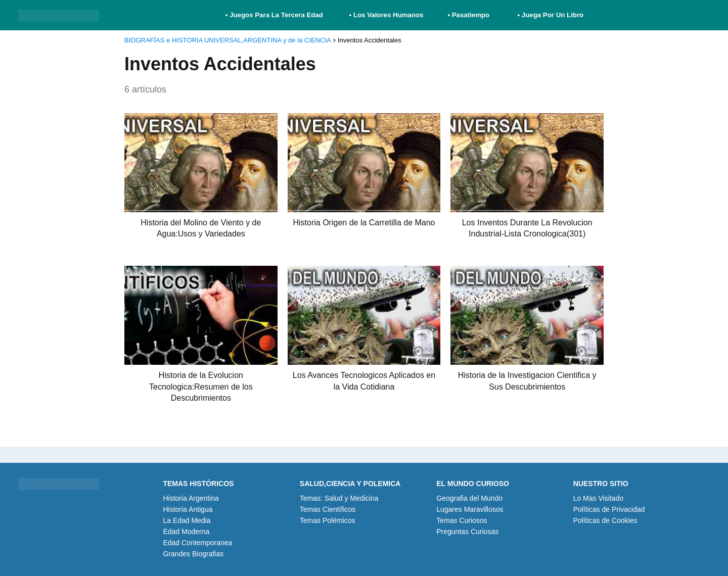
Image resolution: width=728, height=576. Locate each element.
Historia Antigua (188, 509)
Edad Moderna (186, 532)
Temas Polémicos (328, 520)
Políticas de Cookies (605, 520)
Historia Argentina (191, 498)
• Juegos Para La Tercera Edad (275, 15)
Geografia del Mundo (469, 498)
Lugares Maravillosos (470, 509)
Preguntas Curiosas (467, 532)
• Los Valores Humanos (386, 15)
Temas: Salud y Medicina (339, 498)
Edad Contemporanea (197, 543)
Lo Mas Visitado (598, 498)
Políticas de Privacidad (609, 509)
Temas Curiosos (462, 520)
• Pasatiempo (468, 15)
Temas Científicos (328, 509)
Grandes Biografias (193, 554)
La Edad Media (187, 520)
